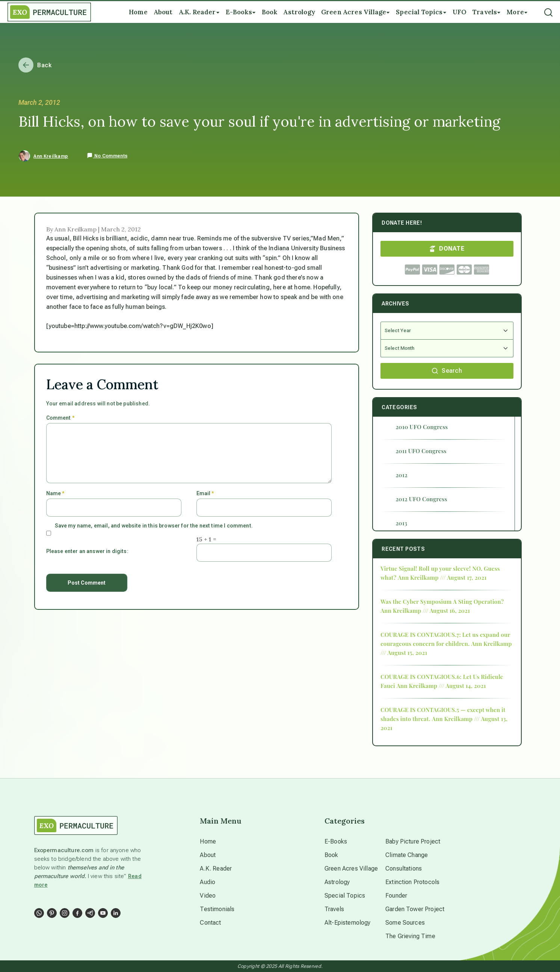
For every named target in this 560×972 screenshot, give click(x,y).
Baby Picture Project (413, 841)
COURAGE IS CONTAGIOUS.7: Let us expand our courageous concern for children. (445, 639)
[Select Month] (447, 348)
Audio (208, 882)
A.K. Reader (216, 868)
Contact (210, 923)
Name (55, 493)
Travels (334, 909)
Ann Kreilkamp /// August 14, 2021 (441, 686)
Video (208, 896)
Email (205, 493)
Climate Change (407, 855)
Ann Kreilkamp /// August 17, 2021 (442, 577)
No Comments (107, 156)
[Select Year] (447, 331)
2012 (402, 475)
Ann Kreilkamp (51, 156)
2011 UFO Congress (421, 451)
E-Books (336, 841)
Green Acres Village (351, 868)
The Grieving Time (410, 936)
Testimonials (217, 909)
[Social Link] (39, 913)
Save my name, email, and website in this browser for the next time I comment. (154, 526)
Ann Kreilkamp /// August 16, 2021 (425, 611)
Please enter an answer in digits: (87, 551)
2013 (401, 523)
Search (447, 371)
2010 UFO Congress (422, 427)
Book (331, 855)
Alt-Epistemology (348, 923)
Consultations (404, 868)
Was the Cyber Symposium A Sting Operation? (442, 602)
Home (208, 841)
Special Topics (345, 896)
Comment (60, 418)
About (208, 855)
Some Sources (405, 923)
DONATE (447, 249)
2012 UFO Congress (421, 499)
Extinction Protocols (412, 882)
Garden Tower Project (415, 909)
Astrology (337, 882)
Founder (396, 896)
